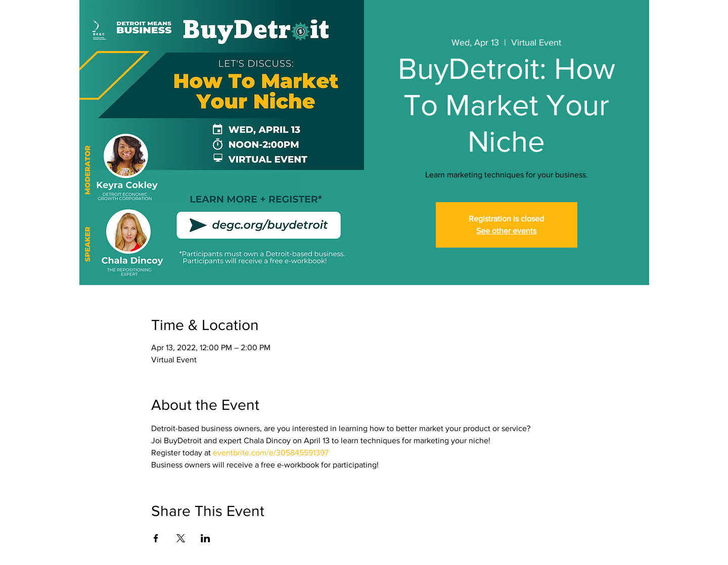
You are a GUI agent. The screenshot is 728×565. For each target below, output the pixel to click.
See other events (506, 231)
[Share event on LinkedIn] (206, 538)
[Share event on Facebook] (156, 538)
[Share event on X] (181, 538)
